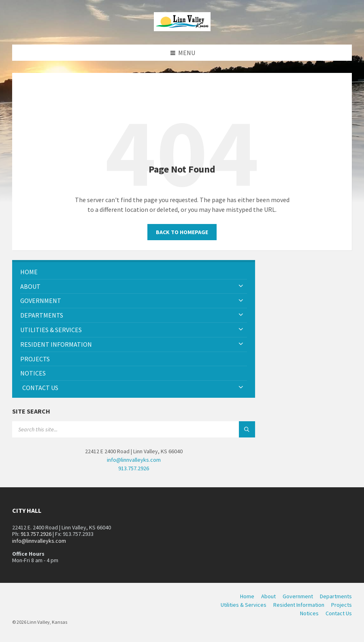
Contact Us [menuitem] (339, 613)
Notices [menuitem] (309, 613)
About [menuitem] (268, 596)
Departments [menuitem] (336, 596)
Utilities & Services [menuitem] (244, 605)
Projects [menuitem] (342, 605)
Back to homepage (182, 232)
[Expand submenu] (241, 286)
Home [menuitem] (247, 596)
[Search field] (113, 429)
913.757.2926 (134, 468)
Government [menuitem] (298, 596)
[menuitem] (134, 272)
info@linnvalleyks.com (134, 460)
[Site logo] (182, 29)
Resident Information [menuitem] (299, 605)
